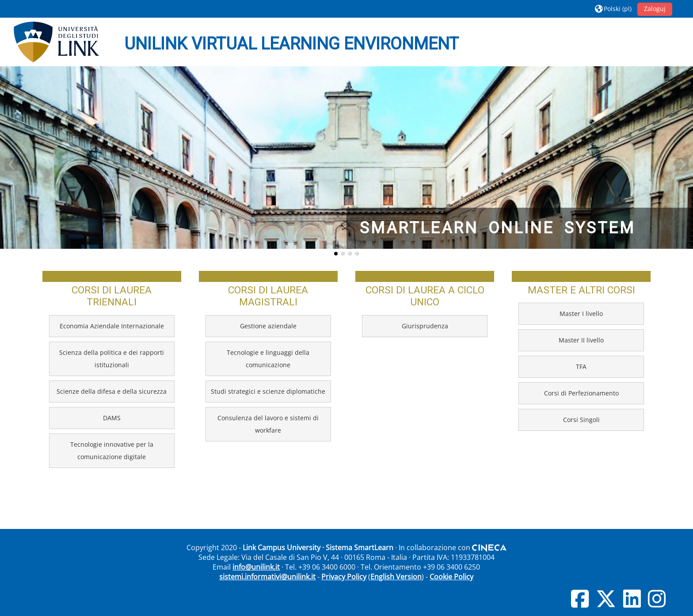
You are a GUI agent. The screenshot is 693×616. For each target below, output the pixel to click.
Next (682, 164)
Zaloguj (655, 9)
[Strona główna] (57, 42)
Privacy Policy (344, 577)
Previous (11, 164)
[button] (613, 9)
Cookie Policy (451, 577)
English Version (396, 577)
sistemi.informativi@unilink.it (267, 577)
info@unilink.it (256, 567)
